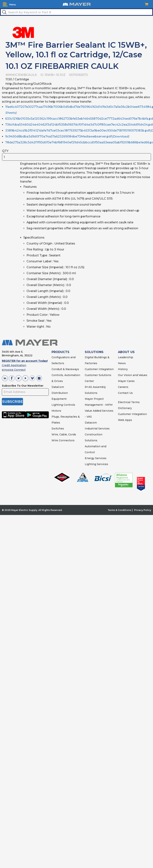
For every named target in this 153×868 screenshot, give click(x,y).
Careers (123, 387)
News (122, 363)
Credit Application (14, 365)
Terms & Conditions (119, 510)
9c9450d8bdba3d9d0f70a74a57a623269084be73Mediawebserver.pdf (67, 136)
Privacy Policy (143, 510)
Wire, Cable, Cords (64, 434)
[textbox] (76, 12)
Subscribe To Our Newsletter (23, 386)
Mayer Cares (126, 381)
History (123, 369)
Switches (58, 429)
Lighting (57, 405)
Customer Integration (99, 369)
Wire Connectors (63, 440)
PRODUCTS (60, 352)
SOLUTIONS (94, 352)
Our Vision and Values (133, 375)
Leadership (126, 357)
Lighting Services (96, 464)
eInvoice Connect (14, 370)
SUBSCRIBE (13, 402)
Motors (56, 411)
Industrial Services (97, 429)
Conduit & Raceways (65, 369)
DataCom (58, 387)
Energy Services (96, 458)
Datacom (91, 423)
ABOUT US (126, 352)
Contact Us (125, 393)
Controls (69, 405)
